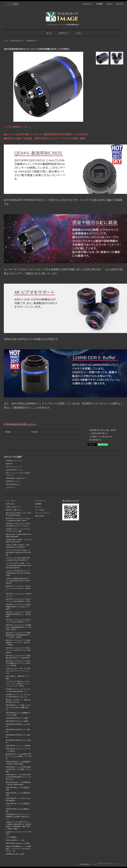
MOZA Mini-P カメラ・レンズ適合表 (18, 746)
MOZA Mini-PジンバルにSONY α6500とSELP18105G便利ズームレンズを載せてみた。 (19, 777)
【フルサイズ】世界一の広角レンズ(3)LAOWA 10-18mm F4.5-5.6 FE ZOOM (18, 553)
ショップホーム (11, 501)
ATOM (42, 516)
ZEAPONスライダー (13, 481)
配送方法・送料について (14, 510)
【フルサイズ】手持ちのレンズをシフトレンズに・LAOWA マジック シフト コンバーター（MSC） (18, 684)
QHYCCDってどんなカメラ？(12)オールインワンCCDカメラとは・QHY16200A (18, 650)
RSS (37, 516)
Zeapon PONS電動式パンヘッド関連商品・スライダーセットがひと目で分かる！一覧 (18, 849)
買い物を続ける (95, 440)
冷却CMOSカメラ (32, 41)
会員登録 (99, 4)
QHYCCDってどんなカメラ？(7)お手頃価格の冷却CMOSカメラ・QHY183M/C (18, 614)
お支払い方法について (13, 507)
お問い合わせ (10, 504)
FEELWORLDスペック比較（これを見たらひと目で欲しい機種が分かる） (18, 707)
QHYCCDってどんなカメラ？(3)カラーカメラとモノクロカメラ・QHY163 (18, 588)
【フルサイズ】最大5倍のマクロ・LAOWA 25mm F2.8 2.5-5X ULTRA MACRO (18, 573)
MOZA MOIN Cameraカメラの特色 (18, 843)
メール (78, 33)
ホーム (49, 33)
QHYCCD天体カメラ (17, 41)
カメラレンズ (10, 487)
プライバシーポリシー (43, 513)
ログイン (109, 4)
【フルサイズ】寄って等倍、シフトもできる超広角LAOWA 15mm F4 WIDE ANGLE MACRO (18, 566)
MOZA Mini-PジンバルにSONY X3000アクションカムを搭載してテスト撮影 (18, 756)
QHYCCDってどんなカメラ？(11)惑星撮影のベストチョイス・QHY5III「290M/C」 (18, 643)
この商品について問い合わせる (101, 437)
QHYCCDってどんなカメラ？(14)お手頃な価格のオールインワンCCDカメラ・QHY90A (18, 663)
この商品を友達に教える (98, 433)
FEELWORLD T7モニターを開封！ (18, 721)
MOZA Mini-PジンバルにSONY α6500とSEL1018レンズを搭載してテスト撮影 (19, 769)
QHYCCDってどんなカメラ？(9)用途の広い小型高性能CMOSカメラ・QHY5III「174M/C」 (18, 627)
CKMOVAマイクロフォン (14, 461)
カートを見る (40, 510)
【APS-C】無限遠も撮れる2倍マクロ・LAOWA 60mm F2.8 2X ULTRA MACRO (18, 581)
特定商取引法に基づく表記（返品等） (103, 430)
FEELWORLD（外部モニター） (17, 478)
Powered (108, 864)
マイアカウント (87, 4)
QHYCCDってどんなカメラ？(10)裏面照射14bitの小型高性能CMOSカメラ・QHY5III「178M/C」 (18, 635)
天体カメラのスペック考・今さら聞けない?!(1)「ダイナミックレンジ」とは (18, 671)
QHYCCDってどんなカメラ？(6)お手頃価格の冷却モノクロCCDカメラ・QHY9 (18, 607)
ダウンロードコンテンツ (14, 467)
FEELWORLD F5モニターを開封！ (18, 718)
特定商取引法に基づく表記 (15, 854)
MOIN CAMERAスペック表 (15, 840)
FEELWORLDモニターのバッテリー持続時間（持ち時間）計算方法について (18, 817)
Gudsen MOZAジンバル (14, 470)
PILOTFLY (9, 464)
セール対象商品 (11, 837)
